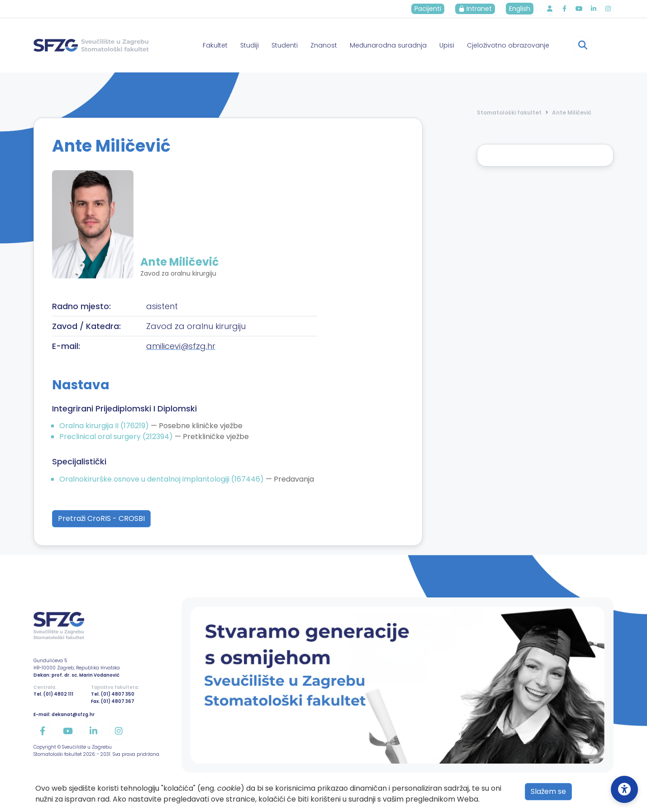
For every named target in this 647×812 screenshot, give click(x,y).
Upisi (447, 45)
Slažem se (548, 791)
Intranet (476, 9)
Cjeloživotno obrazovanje (508, 45)
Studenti (285, 45)
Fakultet (215, 45)
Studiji (250, 45)
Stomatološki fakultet (509, 112)
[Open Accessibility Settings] (624, 789)
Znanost (324, 45)
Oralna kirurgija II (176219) (105, 426)
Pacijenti (428, 9)
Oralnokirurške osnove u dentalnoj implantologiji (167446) (162, 479)
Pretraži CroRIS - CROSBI (101, 518)
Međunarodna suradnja (388, 45)
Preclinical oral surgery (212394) (117, 437)
